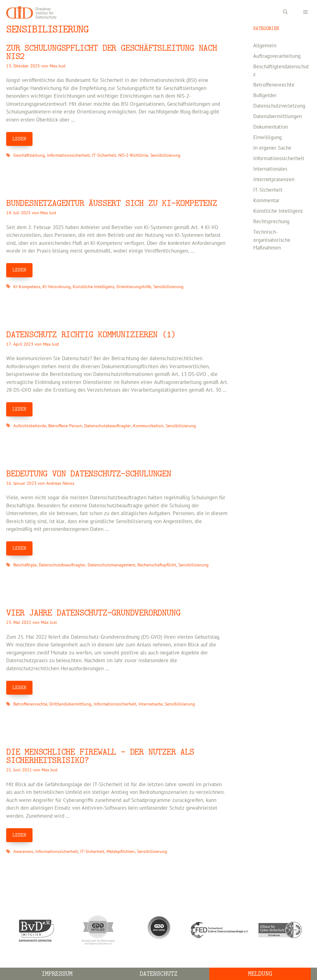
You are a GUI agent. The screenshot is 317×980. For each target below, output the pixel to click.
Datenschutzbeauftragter (108, 426)
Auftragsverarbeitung (277, 56)
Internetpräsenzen (274, 180)
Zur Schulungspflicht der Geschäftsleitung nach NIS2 (112, 52)
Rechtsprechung (271, 222)
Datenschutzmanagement (111, 565)
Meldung (260, 974)
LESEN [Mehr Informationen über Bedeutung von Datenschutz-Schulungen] (19, 548)
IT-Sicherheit (104, 155)
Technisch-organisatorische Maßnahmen (272, 240)
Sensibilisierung (165, 155)
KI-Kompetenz (27, 287)
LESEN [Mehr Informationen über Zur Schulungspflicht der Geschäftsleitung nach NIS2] (19, 139)
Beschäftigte (25, 565)
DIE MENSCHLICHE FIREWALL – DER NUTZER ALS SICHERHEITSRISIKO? (100, 756)
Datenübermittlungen (278, 117)
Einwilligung (267, 138)
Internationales (270, 169)
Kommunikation (148, 426)
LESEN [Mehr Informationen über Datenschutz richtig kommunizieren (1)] (19, 409)
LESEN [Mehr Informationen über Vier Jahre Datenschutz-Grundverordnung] (19, 688)
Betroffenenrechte (30, 704)
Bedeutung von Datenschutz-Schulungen (89, 474)
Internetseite (150, 704)
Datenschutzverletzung (279, 106)
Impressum (57, 974)
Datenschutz (158, 974)
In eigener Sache (272, 148)
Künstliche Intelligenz (93, 287)
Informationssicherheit (68, 155)
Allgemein (265, 46)
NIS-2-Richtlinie (133, 155)
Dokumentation (271, 127)
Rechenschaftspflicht (157, 565)
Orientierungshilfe (134, 287)
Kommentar (266, 201)
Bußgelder (265, 96)
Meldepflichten (121, 852)
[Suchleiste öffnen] (285, 12)
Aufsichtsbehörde (30, 426)
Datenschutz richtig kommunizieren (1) (91, 335)
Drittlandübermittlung (70, 704)
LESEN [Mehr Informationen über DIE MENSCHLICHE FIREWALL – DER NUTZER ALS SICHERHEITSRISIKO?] (19, 835)
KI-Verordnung (56, 287)
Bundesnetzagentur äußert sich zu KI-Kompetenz (112, 203)
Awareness (23, 852)
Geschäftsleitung (29, 155)
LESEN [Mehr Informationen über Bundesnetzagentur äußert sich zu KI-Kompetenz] (19, 270)
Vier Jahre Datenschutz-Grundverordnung (93, 613)
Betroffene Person (65, 426)
